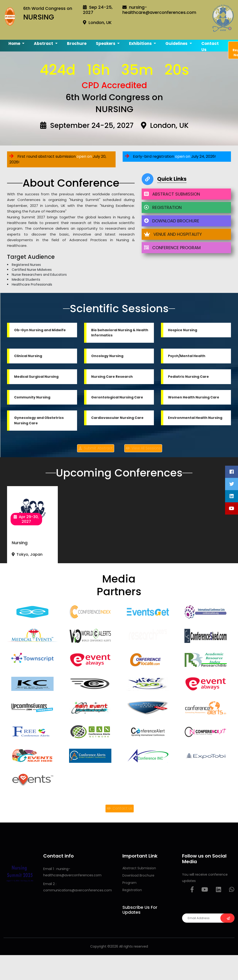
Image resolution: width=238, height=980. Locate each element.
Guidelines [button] (177, 43)
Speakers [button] (106, 43)
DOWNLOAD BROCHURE (172, 221)
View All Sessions (143, 448)
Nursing (20, 543)
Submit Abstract (96, 448)
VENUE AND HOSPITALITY (173, 234)
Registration (132, 890)
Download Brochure (138, 875)
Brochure (77, 43)
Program (129, 883)
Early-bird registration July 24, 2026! (170, 156)
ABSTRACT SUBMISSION (172, 194)
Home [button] (15, 43)
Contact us (210, 47)
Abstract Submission (139, 868)
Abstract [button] (44, 43)
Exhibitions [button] (141, 43)
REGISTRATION (163, 207)
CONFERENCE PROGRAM (172, 248)
